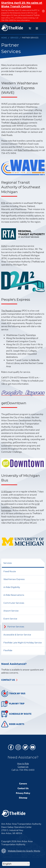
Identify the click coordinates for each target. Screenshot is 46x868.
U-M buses (7, 491)
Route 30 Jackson (20, 123)
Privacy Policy (23, 793)
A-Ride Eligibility (12, 587)
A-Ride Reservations (14, 595)
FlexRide (8, 650)
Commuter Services (14, 603)
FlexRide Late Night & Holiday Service (23, 643)
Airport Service (11, 611)
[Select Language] (16, 864)
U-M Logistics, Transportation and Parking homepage (20, 507)
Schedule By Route (16, 714)
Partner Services (16, 627)
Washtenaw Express (14, 579)
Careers (23, 784)
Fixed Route (10, 571)
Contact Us (8, 680)
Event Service (10, 619)
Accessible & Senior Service (17, 635)
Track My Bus (13, 693)
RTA (3, 203)
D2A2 (4, 246)
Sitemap (23, 798)
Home (4, 38)
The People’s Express (11, 311)
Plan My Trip (13, 704)
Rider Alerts (13, 724)
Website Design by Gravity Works (21, 851)
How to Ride (23, 763)
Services (14, 38)
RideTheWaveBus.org (28, 150)
